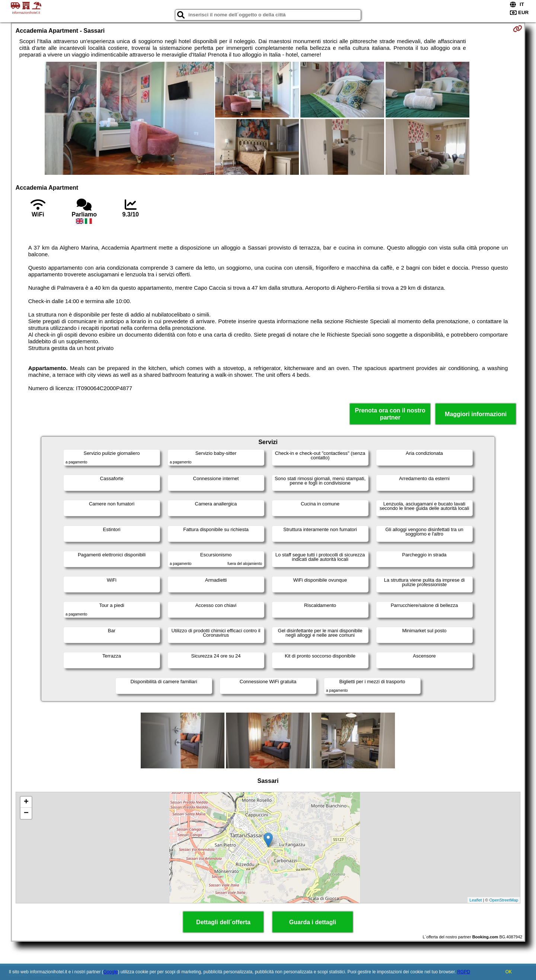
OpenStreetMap (504, 900)
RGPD (464, 972)
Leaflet (476, 900)
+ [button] (26, 802)
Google (111, 972)
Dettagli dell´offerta (223, 922)
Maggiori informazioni (476, 414)
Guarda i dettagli (313, 922)
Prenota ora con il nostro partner (390, 414)
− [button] (26, 813)
